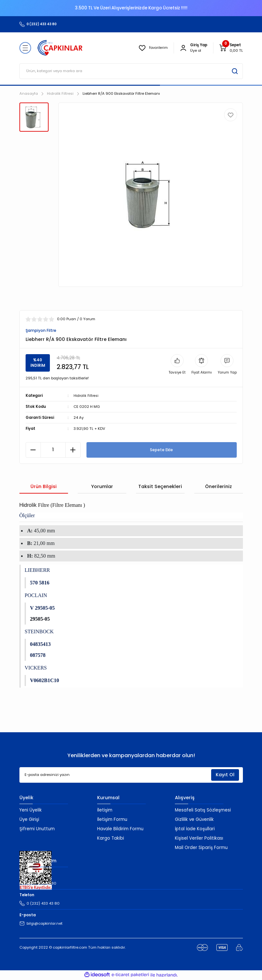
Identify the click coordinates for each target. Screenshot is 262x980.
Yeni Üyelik (31, 811)
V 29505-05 (43, 609)
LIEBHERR (37, 571)
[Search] (131, 71)
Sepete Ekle (162, 450)
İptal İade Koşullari (195, 829)
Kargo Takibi (111, 839)
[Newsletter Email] (131, 776)
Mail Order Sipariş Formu (201, 848)
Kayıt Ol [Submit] (225, 775)
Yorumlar (102, 487)
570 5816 (40, 583)
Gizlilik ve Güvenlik (194, 820)
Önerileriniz (218, 487)
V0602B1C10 (45, 681)
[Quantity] (53, 450)
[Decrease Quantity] (33, 450)
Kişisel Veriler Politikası (199, 839)
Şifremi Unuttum (37, 829)
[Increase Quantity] (73, 450)
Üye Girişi (29, 820)
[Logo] (60, 48)
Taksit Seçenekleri (160, 487)
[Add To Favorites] (231, 115)
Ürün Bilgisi (44, 487)
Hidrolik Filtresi (87, 396)
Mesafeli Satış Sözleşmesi (203, 811)
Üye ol (196, 50)
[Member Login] (183, 48)
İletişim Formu (112, 820)
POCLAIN (36, 596)
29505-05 (40, 620)
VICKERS (36, 668)
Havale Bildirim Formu (120, 829)
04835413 (40, 645)
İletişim (105, 811)
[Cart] (231, 48)
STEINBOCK (39, 632)
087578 (38, 656)
